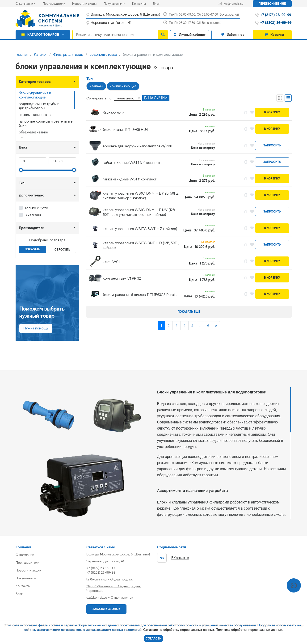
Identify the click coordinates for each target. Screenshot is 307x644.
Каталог (41, 55)
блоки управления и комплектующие (35, 95)
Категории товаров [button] (35, 82)
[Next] (216, 326)
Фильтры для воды (68, 55)
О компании (24, 4)
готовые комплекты (35, 115)
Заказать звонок (106, 609)
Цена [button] (23, 147)
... (200, 326)
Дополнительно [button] (32, 195)
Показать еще (189, 312)
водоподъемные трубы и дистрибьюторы (39, 106)
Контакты (143, 3)
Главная (22, 55)
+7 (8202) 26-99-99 (101, 572)
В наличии (33, 215)
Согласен (153, 638)
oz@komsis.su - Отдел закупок (110, 597)
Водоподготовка (103, 55)
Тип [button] (22, 183)
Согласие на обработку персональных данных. (179, 629)
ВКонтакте (173, 558)
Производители (57, 3)
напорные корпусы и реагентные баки (46, 124)
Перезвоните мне (272, 4)
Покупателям (113, 4)
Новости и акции (88, 3)
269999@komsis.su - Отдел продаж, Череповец (114, 588)
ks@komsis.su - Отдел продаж (109, 579)
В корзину (272, 112)
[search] (163, 34)
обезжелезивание (33, 132)
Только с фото (36, 208)
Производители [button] (32, 228)
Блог (160, 3)
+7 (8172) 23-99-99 (101, 568)
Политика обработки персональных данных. (249, 629)
